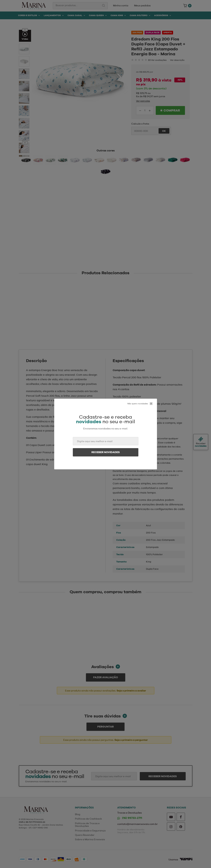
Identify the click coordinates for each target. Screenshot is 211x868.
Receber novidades (106, 452)
